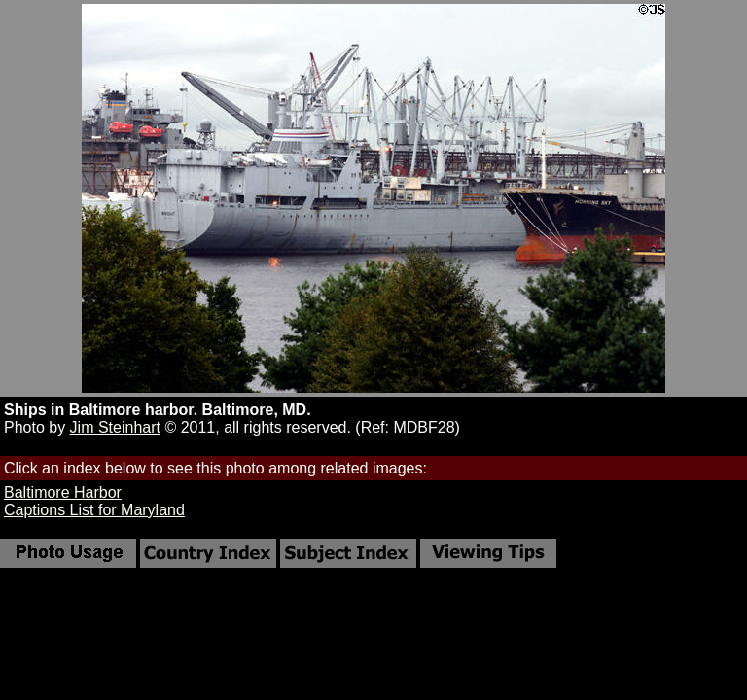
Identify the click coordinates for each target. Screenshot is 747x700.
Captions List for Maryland (94, 510)
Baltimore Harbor (63, 492)
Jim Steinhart (115, 427)
